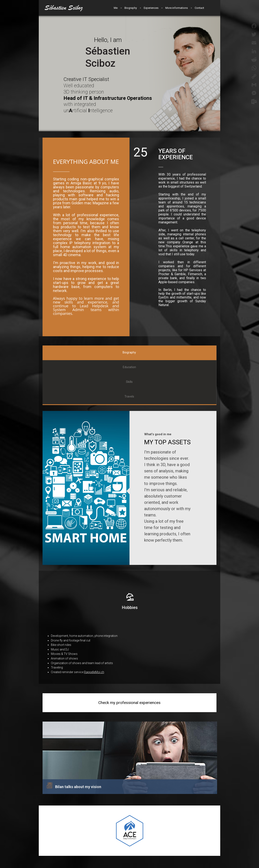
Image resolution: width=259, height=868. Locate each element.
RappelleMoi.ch (94, 672)
